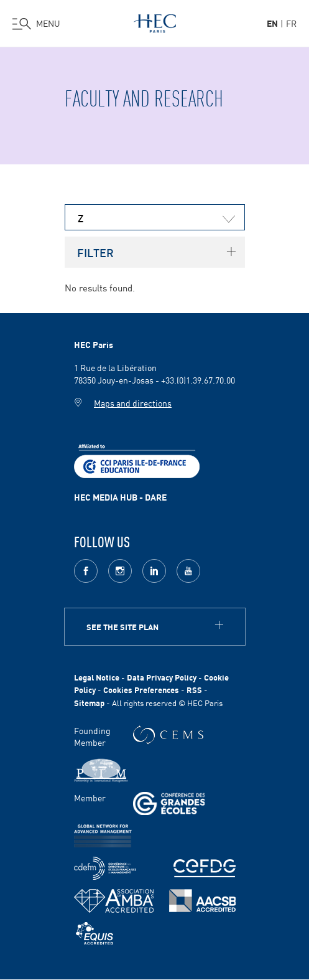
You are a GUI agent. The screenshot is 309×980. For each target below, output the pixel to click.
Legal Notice (97, 677)
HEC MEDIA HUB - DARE (120, 497)
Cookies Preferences (141, 690)
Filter (95, 252)
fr (291, 23)
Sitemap (89, 703)
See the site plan (122, 627)
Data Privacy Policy (162, 677)
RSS (194, 690)
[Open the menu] (36, 24)
